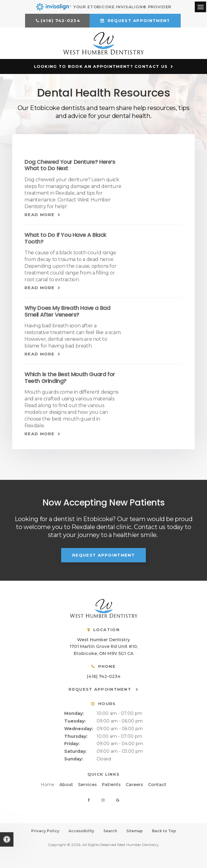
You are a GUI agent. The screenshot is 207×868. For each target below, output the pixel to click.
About (66, 783)
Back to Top (164, 830)
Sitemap (135, 830)
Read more (40, 213)
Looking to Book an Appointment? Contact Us (101, 65)
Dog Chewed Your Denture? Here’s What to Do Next (70, 164)
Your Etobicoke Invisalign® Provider (104, 7)
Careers (134, 783)
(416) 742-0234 (60, 20)
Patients (111, 783)
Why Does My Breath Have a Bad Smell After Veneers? (67, 310)
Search (110, 830)
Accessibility (81, 830)
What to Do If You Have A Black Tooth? (65, 237)
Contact (157, 783)
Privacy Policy (45, 830)
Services (87, 783)
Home (48, 783)
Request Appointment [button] (138, 20)
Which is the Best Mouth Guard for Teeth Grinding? (70, 377)
